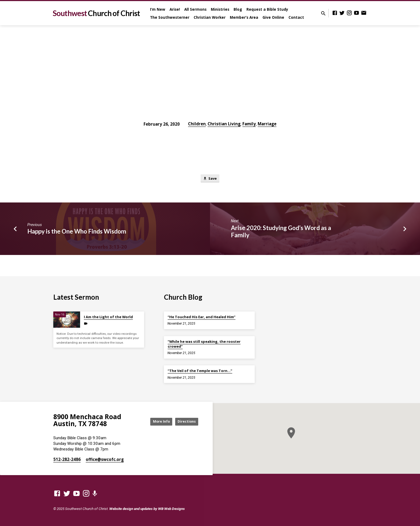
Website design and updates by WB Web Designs (147, 509)
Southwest (96, 13)
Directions (185, 421)
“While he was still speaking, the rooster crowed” (204, 344)
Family (249, 124)
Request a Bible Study (267, 9)
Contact (296, 17)
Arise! (175, 9)
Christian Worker (210, 17)
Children (197, 124)
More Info (155, 421)
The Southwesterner (170, 17)
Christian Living (224, 124)
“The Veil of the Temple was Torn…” (200, 371)
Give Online (273, 17)
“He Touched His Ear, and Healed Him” (202, 317)
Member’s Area (244, 17)
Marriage (267, 124)
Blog (238, 9)
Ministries (220, 9)
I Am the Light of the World (108, 317)
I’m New (158, 9)
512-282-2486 (67, 459)
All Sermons (195, 9)
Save (210, 179)
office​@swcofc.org (105, 459)
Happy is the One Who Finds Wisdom (77, 233)
